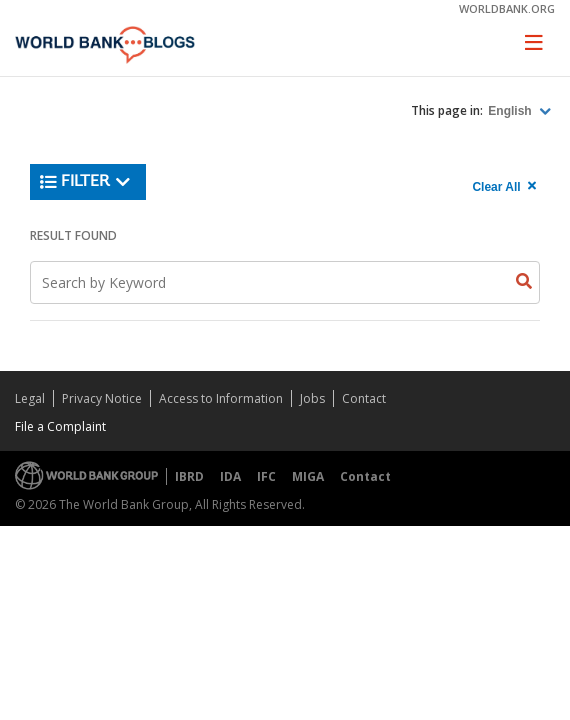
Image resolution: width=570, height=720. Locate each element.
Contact (364, 398)
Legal (30, 398)
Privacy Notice (102, 398)
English (511, 111)
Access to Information (221, 398)
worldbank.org (507, 8)
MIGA (308, 476)
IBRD (189, 476)
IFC (266, 476)
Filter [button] (85, 182)
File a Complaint (60, 426)
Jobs (312, 398)
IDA (230, 476)
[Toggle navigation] (534, 42)
